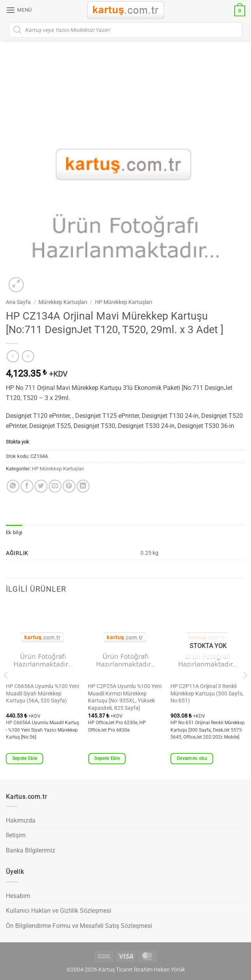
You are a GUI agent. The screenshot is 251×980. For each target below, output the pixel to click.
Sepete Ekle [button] (25, 758)
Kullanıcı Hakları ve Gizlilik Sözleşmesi (59, 911)
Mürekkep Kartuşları (63, 302)
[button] (19, 10)
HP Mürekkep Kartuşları (124, 302)
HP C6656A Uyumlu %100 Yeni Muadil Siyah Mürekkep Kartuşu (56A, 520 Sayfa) (42, 694)
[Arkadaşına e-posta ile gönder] (55, 486)
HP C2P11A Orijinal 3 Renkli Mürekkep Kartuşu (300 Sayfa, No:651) (207, 694)
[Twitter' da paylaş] (41, 486)
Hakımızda (21, 820)
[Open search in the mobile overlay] (126, 30)
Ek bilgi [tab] (14, 532)
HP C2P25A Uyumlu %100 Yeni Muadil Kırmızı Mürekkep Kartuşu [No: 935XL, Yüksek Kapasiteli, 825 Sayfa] (125, 697)
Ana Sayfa (18, 302)
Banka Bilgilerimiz (31, 850)
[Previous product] (28, 356)
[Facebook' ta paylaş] (27, 486)
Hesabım (18, 896)
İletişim (16, 835)
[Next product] (13, 356)
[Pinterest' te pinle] (69, 486)
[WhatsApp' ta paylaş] (13, 486)
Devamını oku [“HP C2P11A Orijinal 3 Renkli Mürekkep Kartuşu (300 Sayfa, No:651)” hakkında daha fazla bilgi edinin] (192, 758)
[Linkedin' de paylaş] (83, 486)
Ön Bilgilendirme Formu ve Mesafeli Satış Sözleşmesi (79, 926)
